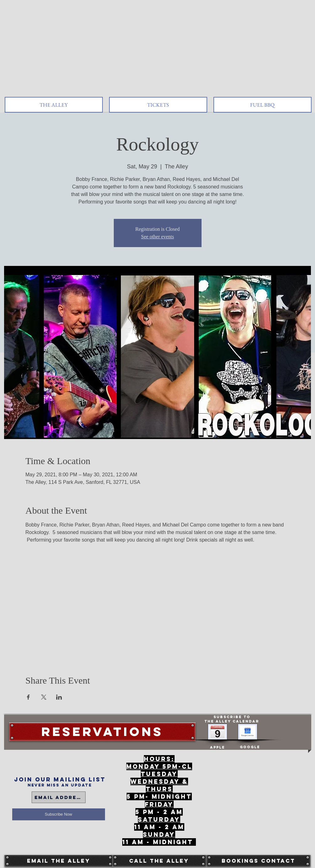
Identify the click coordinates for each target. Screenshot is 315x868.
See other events (157, 237)
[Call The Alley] (159, 861)
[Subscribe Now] (59, 814)
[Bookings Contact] (258, 861)
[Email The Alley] (59, 861)
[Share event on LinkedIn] (59, 697)
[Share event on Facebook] (28, 697)
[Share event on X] (44, 697)
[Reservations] (102, 732)
